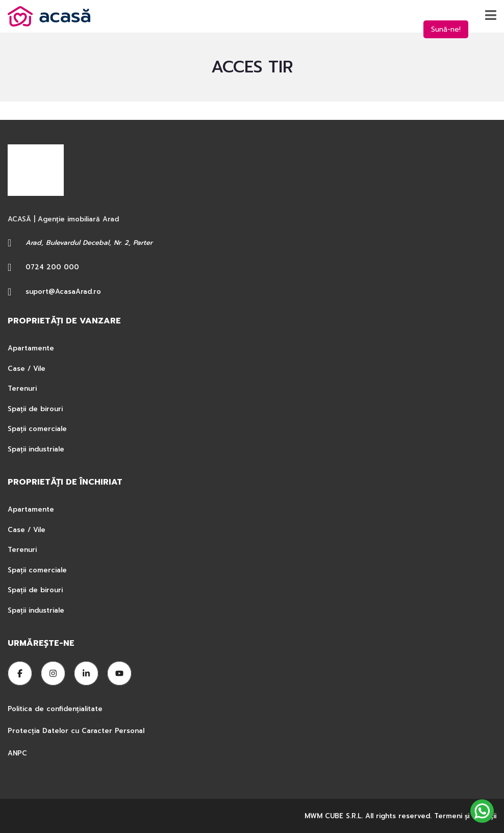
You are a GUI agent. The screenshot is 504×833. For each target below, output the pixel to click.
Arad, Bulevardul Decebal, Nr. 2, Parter (89, 243)
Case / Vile (27, 369)
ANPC (17, 753)
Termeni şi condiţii (465, 816)
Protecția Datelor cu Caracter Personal (76, 731)
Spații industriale (36, 449)
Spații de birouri (35, 409)
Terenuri (22, 388)
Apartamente (31, 348)
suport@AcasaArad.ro (63, 292)
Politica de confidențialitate (56, 709)
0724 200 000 (52, 267)
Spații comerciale (37, 429)
